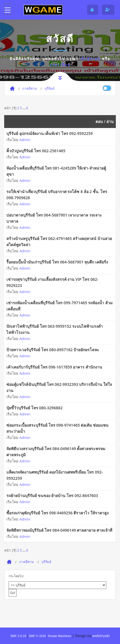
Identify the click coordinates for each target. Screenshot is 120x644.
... (24, 108)
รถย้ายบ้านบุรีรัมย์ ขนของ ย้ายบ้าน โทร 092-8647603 (52, 496)
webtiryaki (101, 636)
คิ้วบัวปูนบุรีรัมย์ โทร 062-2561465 (36, 151)
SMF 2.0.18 (18, 636)
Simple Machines (59, 636)
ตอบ (99, 121)
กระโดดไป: (16, 576)
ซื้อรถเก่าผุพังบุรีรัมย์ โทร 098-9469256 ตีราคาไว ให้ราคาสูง (57, 513)
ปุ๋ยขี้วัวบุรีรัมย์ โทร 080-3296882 (35, 408)
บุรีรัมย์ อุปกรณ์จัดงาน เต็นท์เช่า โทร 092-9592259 (50, 133)
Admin (25, 140)
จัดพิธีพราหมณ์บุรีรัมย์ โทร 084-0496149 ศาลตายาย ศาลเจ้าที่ (59, 530)
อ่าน (110, 121)
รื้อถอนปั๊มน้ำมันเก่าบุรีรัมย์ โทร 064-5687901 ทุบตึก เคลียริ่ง (57, 262)
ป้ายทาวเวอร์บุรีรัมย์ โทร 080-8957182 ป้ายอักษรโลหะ (53, 350)
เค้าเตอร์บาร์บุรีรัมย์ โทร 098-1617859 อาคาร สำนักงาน (54, 367)
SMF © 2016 (37, 636)
